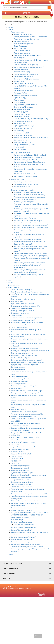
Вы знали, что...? (17, 388)
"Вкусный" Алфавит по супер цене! (23, 447)
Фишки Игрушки (19, 58)
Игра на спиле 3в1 (20, 102)
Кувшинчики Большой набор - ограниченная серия (28, 475)
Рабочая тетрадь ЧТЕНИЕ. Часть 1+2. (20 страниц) (31, 256)
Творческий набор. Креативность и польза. (25, 379)
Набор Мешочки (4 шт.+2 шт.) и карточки (28, 157)
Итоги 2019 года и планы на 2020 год (23, 416)
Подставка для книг (17, 337)
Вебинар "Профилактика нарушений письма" (26, 501)
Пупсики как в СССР (17, 180)
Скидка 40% (15, 463)
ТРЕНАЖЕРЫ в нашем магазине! (22, 487)
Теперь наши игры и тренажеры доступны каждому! (28, 334)
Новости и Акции (13, 287)
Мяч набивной (19, 147)
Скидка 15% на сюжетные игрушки (22, 440)
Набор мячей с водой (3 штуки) (25, 145)
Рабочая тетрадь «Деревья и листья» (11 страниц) (31, 253)
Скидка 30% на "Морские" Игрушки (23, 442)
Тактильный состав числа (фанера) (26, 65)
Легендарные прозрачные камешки (23, 311)
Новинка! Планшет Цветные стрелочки (24, 508)
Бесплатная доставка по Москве (22, 482)
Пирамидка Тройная (21, 93)
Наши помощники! (17, 301)
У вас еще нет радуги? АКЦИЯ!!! (22, 484)
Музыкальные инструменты (20, 332)
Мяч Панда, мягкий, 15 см (23, 142)
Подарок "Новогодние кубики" (21, 530)
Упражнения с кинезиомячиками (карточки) (29, 192)
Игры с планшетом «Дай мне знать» (23, 299)
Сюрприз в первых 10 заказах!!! (22, 480)
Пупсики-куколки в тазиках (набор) (26, 184)
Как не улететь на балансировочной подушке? (26, 360)
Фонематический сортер (22, 72)
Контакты (11, 555)
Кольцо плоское (19, 124)
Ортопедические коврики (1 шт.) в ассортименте (30, 37)
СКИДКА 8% (15, 445)
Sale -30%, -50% (16, 461)
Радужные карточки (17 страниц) (25, 218)
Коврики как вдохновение (20, 313)
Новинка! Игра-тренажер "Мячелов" (23, 537)
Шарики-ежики (19, 81)
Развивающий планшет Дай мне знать (27, 39)
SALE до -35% (15, 435)
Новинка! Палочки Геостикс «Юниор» (24, 528)
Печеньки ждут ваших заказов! (21, 477)
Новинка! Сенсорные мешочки (24, 524)
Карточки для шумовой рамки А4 (25, 199)
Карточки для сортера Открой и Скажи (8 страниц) (31, 228)
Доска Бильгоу (19, 131)
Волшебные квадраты (21, 41)
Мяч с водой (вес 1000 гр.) (23, 128)
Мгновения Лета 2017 (18, 452)
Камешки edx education (22, 187)
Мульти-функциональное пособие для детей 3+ (27, 414)
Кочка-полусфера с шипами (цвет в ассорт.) (29, 67)
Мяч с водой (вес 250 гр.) (23, 135)
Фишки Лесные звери (21, 46)
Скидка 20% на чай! (17, 459)
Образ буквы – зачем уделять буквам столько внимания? (30, 351)
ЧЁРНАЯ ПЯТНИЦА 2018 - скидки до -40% (25, 438)
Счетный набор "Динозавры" (24, 107)
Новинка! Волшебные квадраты (22, 522)
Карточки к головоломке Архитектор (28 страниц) (31, 225)
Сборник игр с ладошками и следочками (28, 239)
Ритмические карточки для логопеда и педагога (30, 197)
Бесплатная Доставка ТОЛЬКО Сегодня (24, 355)
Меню (3, 4)
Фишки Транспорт (20, 48)
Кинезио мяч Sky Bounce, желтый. (26, 176)
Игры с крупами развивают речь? (22, 353)
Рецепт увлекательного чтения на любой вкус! (26, 391)
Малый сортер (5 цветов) (23, 114)
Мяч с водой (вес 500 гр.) (23, 133)
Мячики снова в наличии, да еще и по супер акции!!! (29, 494)
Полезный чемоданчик (18, 367)
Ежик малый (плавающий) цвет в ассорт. (28, 56)
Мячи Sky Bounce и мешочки (20, 153)
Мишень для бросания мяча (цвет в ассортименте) (31, 138)
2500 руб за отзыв (17, 456)
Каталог (10, 30)
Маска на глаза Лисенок (22, 109)
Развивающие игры (17, 32)
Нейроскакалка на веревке (23, 121)
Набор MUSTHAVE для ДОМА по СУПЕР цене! (26, 433)
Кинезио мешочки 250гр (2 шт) (25, 174)
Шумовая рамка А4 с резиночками (26, 95)
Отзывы (10, 283)
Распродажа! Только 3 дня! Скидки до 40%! (25, 393)
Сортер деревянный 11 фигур (24, 126)
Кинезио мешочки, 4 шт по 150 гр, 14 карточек (30, 162)
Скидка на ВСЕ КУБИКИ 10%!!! (21, 454)
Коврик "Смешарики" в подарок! (22, 510)
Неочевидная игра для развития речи (24, 386)
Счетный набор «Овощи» (22, 51)
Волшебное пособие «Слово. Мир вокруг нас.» (27, 292)
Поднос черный (19, 100)
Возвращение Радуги (18, 369)
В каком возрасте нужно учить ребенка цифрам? (27, 362)
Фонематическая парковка (23, 34)
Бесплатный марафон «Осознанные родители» (27, 318)
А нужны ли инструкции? (19, 381)
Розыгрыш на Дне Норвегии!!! (21, 466)
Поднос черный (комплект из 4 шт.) (26, 105)
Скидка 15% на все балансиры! (21, 290)
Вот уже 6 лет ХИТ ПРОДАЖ (20, 358)
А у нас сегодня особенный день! (22, 473)
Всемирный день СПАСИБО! (20, 470)
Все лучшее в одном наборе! (21, 542)
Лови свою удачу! (17, 520)
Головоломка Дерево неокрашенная (26, 74)
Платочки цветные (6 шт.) (23, 149)
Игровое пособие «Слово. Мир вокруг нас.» (26, 330)
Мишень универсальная (19, 327)
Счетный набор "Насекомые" (24, 84)
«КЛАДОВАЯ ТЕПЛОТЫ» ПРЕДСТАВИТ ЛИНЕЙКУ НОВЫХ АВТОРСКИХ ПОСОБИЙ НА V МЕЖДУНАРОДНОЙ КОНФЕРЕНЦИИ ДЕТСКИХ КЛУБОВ (30, 515)
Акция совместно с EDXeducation (22, 540)
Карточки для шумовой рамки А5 (25, 202)
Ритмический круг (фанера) (23, 44)
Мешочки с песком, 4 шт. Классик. (26, 160)
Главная (10, 27)
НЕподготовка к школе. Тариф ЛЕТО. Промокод (27, 323)
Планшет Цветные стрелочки (24, 77)
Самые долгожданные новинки (21, 308)
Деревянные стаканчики (22, 117)
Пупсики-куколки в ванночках (24, 182)
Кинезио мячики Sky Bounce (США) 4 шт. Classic (30, 155)
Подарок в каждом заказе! (20, 468)
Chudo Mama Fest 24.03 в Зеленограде (24, 412)
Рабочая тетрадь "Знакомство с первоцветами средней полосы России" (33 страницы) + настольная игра (30, 265)
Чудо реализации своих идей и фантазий (25, 365)
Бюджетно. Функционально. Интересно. (24, 348)
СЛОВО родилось (16, 316)
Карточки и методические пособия (23, 190)
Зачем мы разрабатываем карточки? (23, 320)
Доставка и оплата (14, 285)
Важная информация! (18, 384)
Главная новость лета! (18, 325)
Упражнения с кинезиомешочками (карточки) (29, 195)
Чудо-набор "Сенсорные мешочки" (23, 304)
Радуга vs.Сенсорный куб (19, 377)
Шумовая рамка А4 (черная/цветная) (27, 79)
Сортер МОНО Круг (20, 98)
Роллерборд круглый (21, 112)
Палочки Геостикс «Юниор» (23, 91)
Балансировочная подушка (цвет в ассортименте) (31, 119)
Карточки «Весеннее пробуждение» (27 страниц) (31, 246)
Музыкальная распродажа (20, 449)
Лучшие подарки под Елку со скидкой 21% (25, 306)
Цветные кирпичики (21, 140)
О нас (9, 280)
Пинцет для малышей (21, 70)
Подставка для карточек (22, 53)
